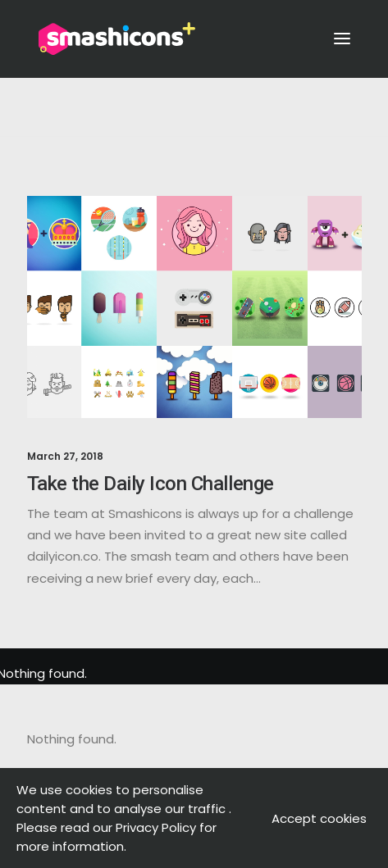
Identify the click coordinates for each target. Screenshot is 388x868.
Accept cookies (319, 818)
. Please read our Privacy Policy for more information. (124, 827)
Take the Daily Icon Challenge (151, 484)
